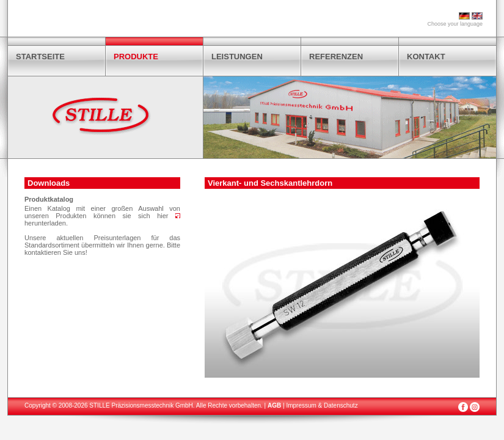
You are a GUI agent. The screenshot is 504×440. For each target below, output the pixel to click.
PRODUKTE (136, 57)
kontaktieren (43, 252)
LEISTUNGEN (237, 57)
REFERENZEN (336, 57)
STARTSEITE (40, 57)
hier (169, 216)
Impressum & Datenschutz (322, 405)
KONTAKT (426, 57)
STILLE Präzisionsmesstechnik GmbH (141, 405)
